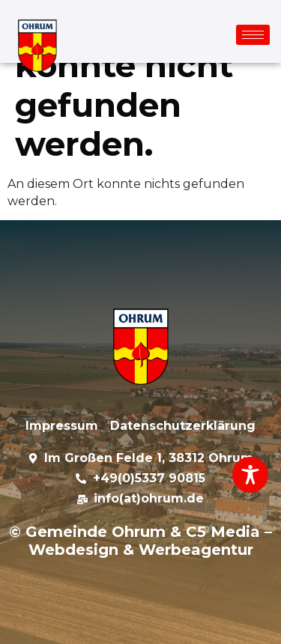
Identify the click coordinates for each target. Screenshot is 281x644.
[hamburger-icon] (253, 35)
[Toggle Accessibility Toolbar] (250, 475)
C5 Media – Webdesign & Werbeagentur (151, 541)
